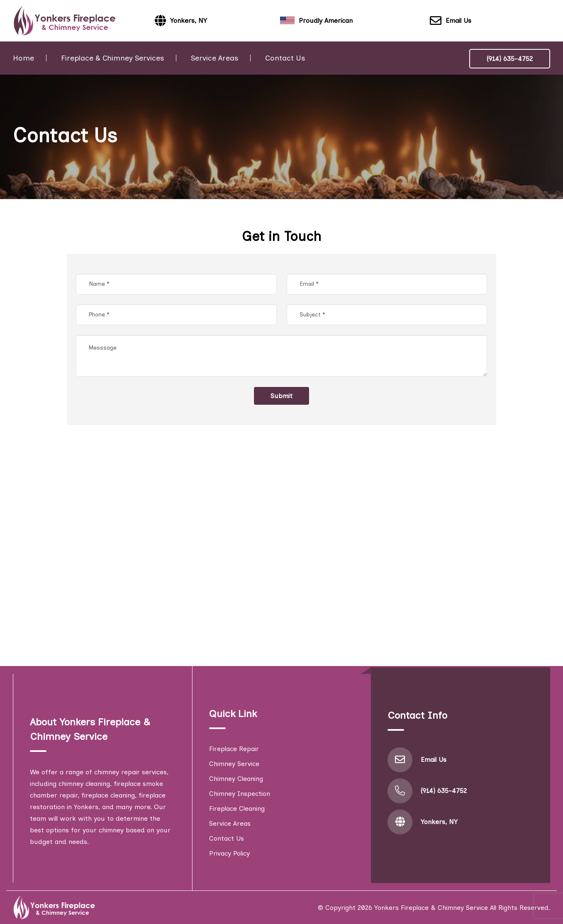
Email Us (451, 21)
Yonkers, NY (439, 822)
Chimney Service (234, 764)
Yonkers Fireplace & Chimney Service (431, 908)
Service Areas (214, 58)
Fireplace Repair (234, 749)
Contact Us (285, 58)
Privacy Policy (229, 853)
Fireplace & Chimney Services (112, 58)
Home (23, 58)
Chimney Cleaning (236, 779)
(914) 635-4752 (510, 59)
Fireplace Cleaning (237, 808)
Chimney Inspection (240, 794)
